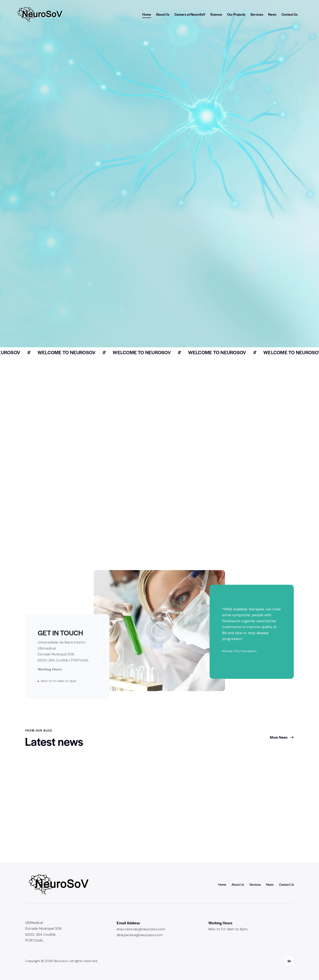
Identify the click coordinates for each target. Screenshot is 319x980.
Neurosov (61, 961)
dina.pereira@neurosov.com (140, 935)
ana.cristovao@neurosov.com (141, 929)
